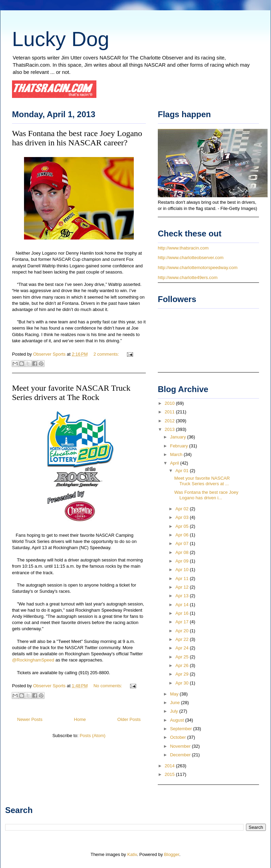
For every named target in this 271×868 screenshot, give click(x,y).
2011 (170, 412)
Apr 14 (182, 605)
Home (80, 719)
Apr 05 (182, 526)
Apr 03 (182, 517)
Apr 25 (182, 657)
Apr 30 (182, 683)
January (179, 437)
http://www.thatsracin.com (183, 248)
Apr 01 (182, 471)
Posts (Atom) (92, 736)
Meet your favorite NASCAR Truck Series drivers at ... (202, 481)
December (181, 755)
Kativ (132, 854)
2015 (170, 774)
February (180, 446)
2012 (170, 421)
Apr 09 (182, 561)
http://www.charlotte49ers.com (188, 277)
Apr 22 (182, 639)
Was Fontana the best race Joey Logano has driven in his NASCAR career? (77, 138)
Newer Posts (30, 719)
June (176, 703)
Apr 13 (182, 596)
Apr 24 (182, 648)
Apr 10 (182, 570)
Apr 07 (182, 543)
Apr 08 (182, 552)
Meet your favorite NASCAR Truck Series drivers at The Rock (71, 393)
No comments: (108, 686)
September (182, 729)
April (175, 463)
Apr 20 (182, 631)
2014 (170, 766)
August (178, 720)
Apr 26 (182, 665)
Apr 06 (182, 535)
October (179, 737)
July (175, 711)
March (177, 454)
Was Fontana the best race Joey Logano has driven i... (206, 495)
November (181, 746)
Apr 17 (182, 622)
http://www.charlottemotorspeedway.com (198, 268)
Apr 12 (182, 587)
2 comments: (107, 354)
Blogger (172, 854)
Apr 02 (182, 509)
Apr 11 (182, 578)
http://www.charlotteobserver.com (191, 258)
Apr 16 (182, 613)
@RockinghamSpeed (33, 660)
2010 (170, 403)
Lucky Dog (61, 39)
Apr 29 (182, 674)
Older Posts (129, 719)
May (175, 694)
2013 (170, 429)
